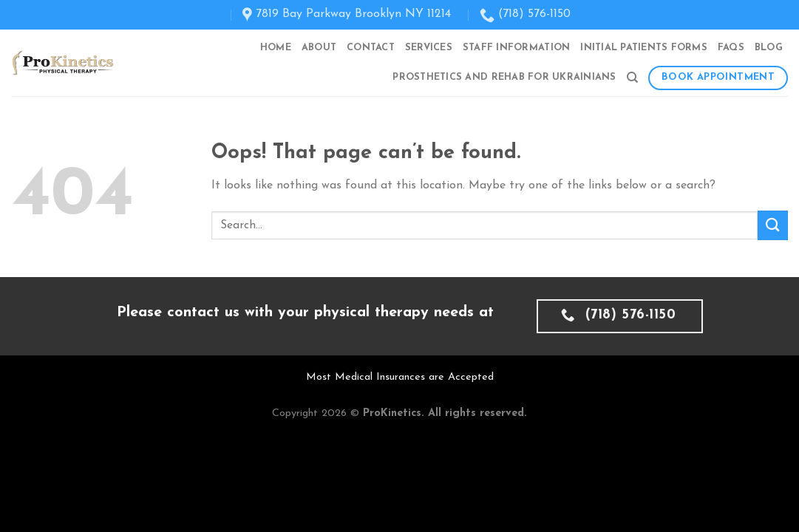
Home (276, 48)
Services (429, 48)
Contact (371, 48)
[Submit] (772, 225)
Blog (769, 48)
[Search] (632, 78)
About (319, 48)
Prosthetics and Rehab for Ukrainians (504, 77)
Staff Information (516, 48)
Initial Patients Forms (644, 48)
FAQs (731, 48)
